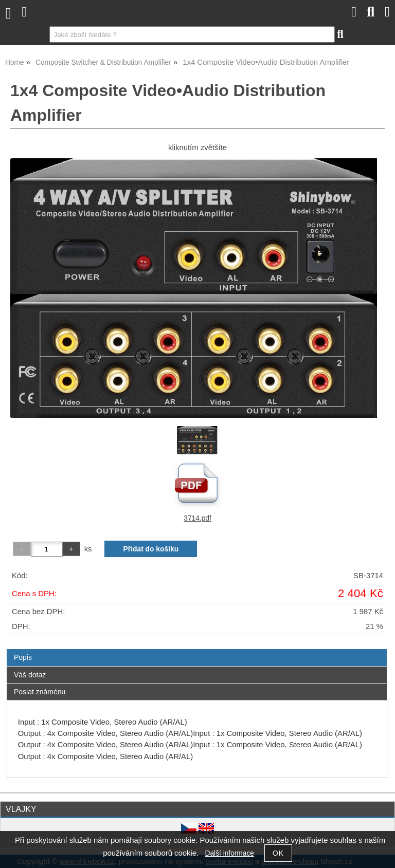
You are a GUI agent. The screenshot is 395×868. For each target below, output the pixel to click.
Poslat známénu (40, 692)
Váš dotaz (30, 675)
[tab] (197, 649)
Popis (23, 657)
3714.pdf (197, 518)
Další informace (230, 853)
